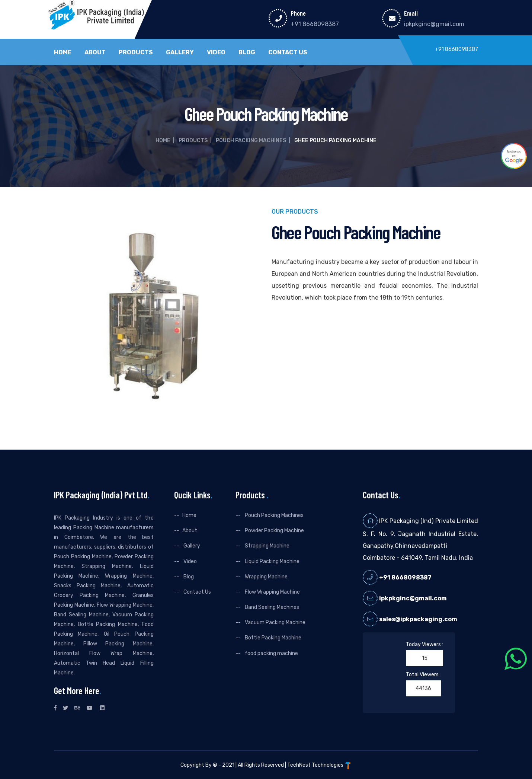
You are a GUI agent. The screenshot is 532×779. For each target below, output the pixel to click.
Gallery (180, 52)
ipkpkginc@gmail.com (434, 24)
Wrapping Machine (266, 577)
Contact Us (288, 52)
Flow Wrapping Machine (272, 592)
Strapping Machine (267, 546)
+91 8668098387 (315, 24)
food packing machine (271, 653)
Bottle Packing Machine (273, 638)
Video (216, 52)
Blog (247, 52)
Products (136, 52)
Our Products (295, 212)
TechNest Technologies (320, 765)
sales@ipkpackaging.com (418, 619)
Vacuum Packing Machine (275, 622)
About (95, 52)
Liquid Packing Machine (272, 561)
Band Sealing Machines (271, 607)
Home (63, 52)
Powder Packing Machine (274, 531)
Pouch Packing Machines (251, 141)
